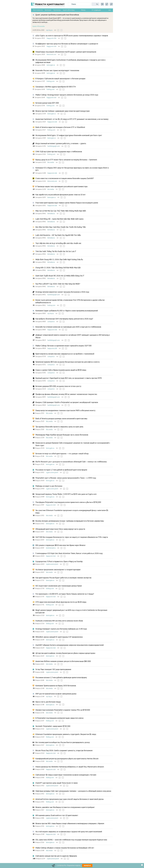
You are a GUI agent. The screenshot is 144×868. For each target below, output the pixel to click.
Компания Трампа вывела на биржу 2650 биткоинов (56, 686)
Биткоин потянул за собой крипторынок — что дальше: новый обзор (62, 453)
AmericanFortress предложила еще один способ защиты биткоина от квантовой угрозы (70, 799)
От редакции (96, 10)
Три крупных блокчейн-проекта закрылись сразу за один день (59, 427)
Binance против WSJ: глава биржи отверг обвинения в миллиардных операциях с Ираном (70, 823)
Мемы (83, 10)
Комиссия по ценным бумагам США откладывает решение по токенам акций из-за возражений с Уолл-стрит (73, 444)
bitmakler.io (51, 214)
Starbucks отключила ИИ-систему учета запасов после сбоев (59, 621)
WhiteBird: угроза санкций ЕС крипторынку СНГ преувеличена (59, 637)
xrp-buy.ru (49, 30)
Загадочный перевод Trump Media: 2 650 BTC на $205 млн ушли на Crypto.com (66, 494)
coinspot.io (51, 322)
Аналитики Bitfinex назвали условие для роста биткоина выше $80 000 (63, 661)
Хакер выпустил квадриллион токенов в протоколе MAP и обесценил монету (65, 410)
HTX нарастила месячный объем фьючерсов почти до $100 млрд (61, 602)
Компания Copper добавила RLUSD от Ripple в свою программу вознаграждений (67, 311)
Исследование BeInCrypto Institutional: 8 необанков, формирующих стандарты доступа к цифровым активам (70, 61)
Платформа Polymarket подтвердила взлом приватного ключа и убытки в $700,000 (68, 502)
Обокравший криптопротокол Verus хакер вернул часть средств (60, 529)
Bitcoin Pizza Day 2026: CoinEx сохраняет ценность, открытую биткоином (64, 750)
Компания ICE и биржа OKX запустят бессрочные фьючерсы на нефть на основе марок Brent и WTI (72, 169)
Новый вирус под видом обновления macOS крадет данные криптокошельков (66, 52)
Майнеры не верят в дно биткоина (49, 486)
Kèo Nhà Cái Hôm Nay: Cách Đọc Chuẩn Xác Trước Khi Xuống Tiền (61, 227)
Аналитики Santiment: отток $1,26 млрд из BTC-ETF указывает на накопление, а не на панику (72, 119)
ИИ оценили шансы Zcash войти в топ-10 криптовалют (57, 815)
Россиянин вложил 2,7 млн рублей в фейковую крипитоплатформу (61, 677)
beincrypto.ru (51, 65)
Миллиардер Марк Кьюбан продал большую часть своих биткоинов (62, 435)
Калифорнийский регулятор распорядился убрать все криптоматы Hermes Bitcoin (67, 759)
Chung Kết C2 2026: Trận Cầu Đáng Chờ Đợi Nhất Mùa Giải (58, 268)
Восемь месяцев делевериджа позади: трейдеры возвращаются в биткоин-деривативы (70, 521)
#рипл (35, 26)
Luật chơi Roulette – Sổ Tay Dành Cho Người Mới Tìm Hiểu (58, 235)
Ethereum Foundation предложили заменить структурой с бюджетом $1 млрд (66, 734)
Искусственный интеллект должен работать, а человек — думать (61, 143)
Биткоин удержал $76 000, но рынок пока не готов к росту (58, 386)
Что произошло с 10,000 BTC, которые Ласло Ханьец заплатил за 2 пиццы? (65, 594)
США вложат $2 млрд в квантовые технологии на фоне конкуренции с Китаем (66, 775)
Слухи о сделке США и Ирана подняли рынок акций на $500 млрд (61, 370)
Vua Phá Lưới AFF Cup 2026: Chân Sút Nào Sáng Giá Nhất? (58, 284)
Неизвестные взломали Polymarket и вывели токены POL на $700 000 (63, 710)
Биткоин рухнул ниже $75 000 (47, 103)
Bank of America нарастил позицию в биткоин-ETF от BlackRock (60, 127)
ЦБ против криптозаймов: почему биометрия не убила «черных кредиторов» (65, 653)
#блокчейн (41, 26)
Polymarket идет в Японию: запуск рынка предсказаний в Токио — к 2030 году (66, 478)
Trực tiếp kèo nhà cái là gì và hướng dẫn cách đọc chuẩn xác (58, 243)
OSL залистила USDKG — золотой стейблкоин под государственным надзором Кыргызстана (71, 840)
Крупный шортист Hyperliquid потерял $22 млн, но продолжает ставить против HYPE (69, 378)
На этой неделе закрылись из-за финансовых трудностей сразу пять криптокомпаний (69, 832)
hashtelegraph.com (54, 146)
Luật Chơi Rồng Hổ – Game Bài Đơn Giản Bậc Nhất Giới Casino (59, 219)
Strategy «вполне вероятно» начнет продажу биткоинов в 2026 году (62, 292)
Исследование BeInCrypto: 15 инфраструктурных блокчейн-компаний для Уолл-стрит (69, 135)
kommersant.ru (51, 548)
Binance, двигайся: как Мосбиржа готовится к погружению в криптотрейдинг (65, 807)
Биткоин (48, 10)
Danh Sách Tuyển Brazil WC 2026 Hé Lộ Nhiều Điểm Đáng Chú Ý (60, 276)
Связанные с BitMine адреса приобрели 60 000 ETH (56, 87)
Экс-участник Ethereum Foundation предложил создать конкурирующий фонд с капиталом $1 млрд (72, 511)
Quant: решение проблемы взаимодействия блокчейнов (57, 15)
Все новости (38, 10)
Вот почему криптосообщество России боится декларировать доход (63, 742)
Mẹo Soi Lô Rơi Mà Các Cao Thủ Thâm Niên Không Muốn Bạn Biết (61, 211)
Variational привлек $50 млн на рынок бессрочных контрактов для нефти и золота (67, 362)
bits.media (51, 162)
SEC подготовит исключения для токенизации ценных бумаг (59, 586)
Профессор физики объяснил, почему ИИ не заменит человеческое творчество (66, 394)
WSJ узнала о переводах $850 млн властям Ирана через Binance (60, 545)
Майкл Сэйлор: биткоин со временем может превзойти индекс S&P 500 (63, 346)
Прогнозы (57, 10)
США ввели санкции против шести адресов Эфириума (56, 856)
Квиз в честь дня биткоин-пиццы (48, 702)
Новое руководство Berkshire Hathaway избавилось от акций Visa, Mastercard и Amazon (70, 767)
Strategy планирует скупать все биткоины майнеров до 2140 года (61, 629)
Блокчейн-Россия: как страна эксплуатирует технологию (57, 70)
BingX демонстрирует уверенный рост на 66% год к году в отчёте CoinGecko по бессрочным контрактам (71, 611)
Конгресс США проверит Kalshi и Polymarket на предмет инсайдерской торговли (67, 402)
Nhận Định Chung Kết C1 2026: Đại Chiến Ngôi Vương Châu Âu (59, 259)
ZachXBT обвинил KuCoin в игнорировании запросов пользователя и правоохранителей (70, 645)
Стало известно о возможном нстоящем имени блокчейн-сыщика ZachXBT (65, 178)
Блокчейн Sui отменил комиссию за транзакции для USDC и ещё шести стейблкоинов (68, 327)
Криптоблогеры (69, 10)
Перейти (87, 866)
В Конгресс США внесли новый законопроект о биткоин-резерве (60, 79)
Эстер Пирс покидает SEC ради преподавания (53, 669)
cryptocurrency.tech (52, 472)
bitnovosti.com (51, 54)
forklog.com (51, 81)
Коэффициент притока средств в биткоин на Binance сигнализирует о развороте (67, 44)
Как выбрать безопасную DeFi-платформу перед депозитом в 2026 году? (64, 319)
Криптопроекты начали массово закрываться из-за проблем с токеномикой (65, 354)
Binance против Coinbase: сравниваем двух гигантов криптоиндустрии (62, 111)
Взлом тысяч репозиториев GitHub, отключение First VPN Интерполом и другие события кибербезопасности (70, 301)
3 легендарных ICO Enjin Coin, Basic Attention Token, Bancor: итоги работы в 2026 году (69, 553)
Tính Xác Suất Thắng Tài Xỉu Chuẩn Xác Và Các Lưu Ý (56, 251)
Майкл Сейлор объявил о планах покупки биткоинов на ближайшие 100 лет (65, 848)
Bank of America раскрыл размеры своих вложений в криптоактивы (61, 418)
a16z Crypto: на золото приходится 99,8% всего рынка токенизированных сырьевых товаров (72, 35)
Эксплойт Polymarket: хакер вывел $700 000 (53, 726)
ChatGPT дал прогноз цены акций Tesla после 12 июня (56, 783)
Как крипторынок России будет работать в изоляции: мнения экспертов (63, 578)
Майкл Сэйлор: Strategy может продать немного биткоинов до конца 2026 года (67, 95)
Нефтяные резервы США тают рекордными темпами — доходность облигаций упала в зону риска (73, 791)
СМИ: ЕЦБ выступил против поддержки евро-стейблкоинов (59, 152)
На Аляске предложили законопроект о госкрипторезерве (58, 570)
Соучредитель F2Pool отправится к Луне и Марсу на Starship (59, 561)
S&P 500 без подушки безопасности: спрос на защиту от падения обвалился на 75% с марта (72, 537)
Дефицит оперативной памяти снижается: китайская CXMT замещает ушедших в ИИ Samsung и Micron (73, 336)
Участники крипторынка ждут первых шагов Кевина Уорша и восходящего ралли (67, 203)
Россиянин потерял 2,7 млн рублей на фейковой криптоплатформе (61, 470)
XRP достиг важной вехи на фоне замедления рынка (56, 694)
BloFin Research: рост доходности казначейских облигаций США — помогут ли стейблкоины (71, 462)
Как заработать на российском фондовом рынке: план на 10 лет (61, 195)
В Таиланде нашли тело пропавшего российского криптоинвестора (61, 186)
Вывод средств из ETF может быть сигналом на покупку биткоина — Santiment (66, 160)
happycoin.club (51, 38)
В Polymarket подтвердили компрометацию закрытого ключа (59, 718)
